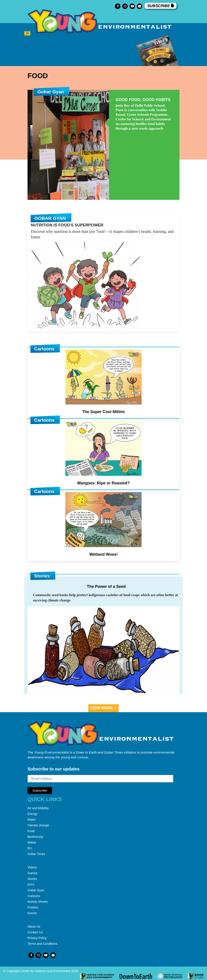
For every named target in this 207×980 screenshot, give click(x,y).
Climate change (38, 825)
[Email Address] (100, 779)
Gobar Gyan (36, 890)
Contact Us (35, 932)
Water (32, 820)
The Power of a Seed (106, 587)
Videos (32, 867)
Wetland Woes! (103, 554)
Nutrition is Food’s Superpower (67, 225)
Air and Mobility (38, 808)
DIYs (31, 884)
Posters (33, 907)
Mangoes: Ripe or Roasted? (103, 483)
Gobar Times (36, 854)
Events (32, 913)
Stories (32, 879)
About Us (34, 927)
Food (31, 831)
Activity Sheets (38, 902)
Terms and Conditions (42, 944)
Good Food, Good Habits (143, 100)
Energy (32, 814)
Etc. (30, 848)
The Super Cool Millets (103, 412)
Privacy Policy (37, 938)
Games (32, 873)
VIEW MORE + (104, 708)
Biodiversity (35, 837)
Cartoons (34, 896)
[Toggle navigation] (27, 33)
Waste (32, 842)
